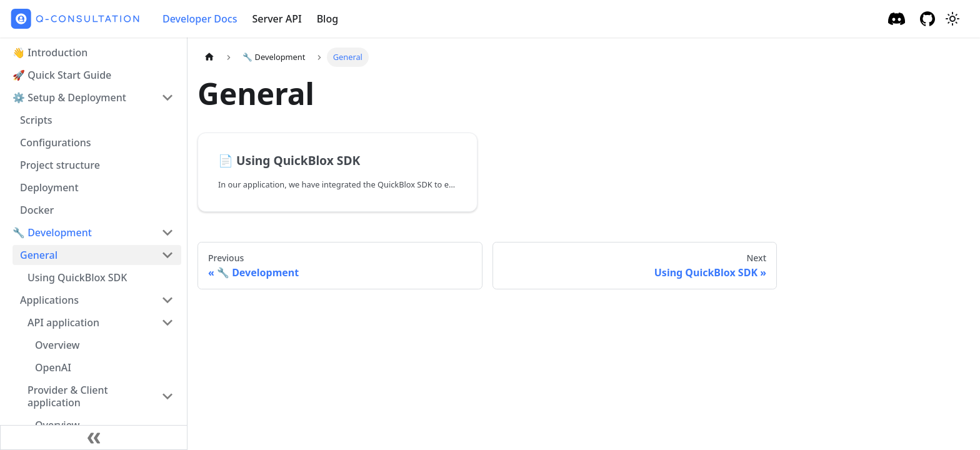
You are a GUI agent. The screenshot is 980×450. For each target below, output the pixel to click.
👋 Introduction (50, 52)
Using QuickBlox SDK (77, 277)
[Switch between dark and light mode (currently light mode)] (952, 19)
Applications (49, 300)
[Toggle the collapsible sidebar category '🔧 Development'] (167, 232)
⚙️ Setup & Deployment (69, 97)
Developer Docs (200, 19)
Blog (327, 19)
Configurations (56, 142)
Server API (277, 19)
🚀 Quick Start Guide (62, 75)
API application (63, 322)
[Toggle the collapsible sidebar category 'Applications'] (167, 300)
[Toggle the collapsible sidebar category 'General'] (167, 255)
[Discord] (897, 19)
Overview (57, 345)
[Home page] (209, 57)
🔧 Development (52, 232)
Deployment (49, 187)
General (39, 255)
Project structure (60, 165)
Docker (37, 210)
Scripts (36, 120)
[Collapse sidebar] (94, 437)
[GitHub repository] (927, 19)
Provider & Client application (68, 396)
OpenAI (53, 367)
